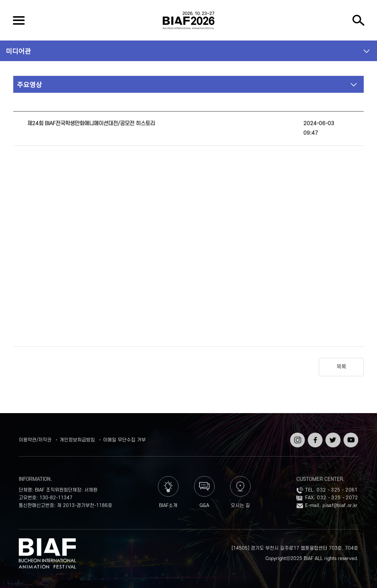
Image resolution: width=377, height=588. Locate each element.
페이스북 (314, 438)
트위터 (332, 435)
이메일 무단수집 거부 (124, 440)
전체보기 (19, 20)
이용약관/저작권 (35, 440)
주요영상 (29, 84)
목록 (341, 367)
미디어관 (18, 51)
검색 (358, 20)
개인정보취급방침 (77, 440)
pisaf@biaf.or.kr (340, 506)
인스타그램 (297, 438)
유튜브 (350, 435)
